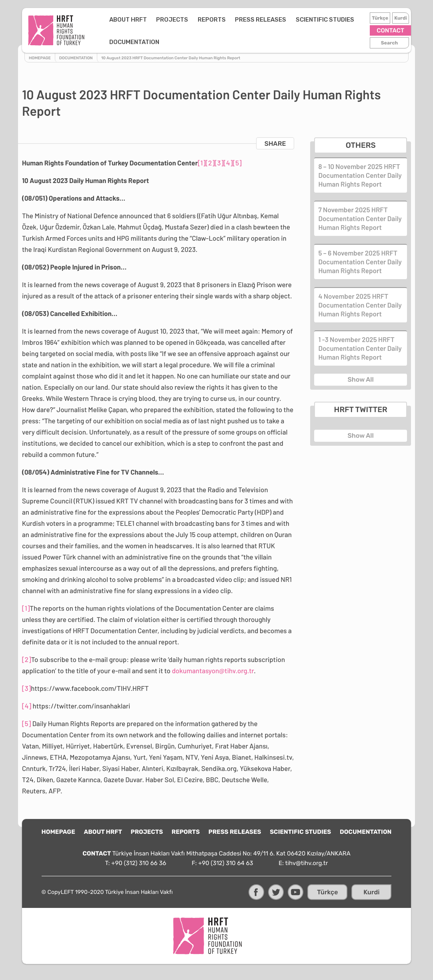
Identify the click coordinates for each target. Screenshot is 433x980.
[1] (201, 163)
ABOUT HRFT (128, 20)
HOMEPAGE (58, 832)
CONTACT (390, 30)
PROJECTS (172, 20)
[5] (237, 163)
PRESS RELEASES (261, 20)
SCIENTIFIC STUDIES (325, 20)
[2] (210, 163)
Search (389, 43)
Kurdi (401, 18)
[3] (219, 163)
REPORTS (212, 20)
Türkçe (380, 18)
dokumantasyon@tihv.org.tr (213, 671)
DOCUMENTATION (134, 42)
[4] (228, 163)
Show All (361, 379)
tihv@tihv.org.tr (307, 863)
